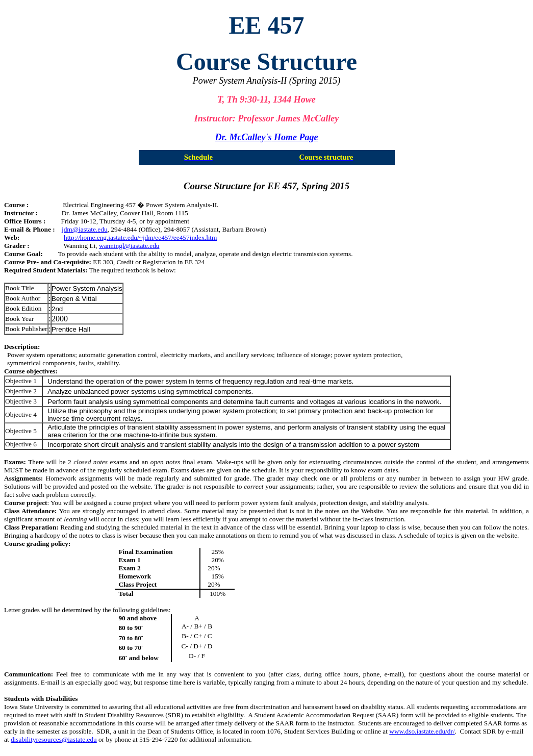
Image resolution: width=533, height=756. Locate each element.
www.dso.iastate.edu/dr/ (422, 731)
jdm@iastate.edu (85, 229)
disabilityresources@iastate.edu (54, 739)
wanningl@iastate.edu (129, 246)
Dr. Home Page (267, 137)
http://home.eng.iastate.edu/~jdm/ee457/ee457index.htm (140, 237)
